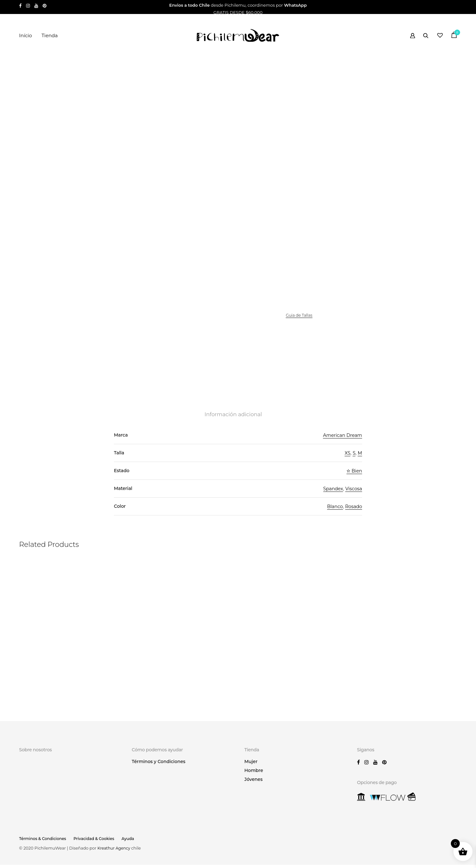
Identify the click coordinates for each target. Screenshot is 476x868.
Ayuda (133, 842)
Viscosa (353, 493)
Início (25, 35)
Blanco (334, 511)
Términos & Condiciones (44, 842)
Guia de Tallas (300, 318)
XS (347, 458)
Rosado (353, 511)
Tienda (49, 35)
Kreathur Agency (115, 851)
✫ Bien (354, 475)
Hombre (254, 774)
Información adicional (233, 419)
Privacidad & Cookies (97, 842)
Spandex (332, 493)
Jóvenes (253, 783)
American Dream (342, 440)
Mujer (251, 765)
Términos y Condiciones (159, 765)
